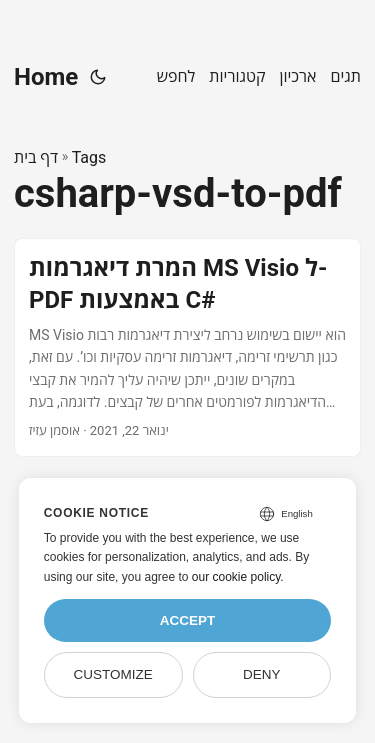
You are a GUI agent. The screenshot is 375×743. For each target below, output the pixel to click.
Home (46, 77)
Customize (112, 674)
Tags (89, 157)
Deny (262, 674)
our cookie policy (236, 577)
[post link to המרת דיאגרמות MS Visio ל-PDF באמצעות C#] (187, 347)
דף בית (36, 157)
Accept (188, 620)
